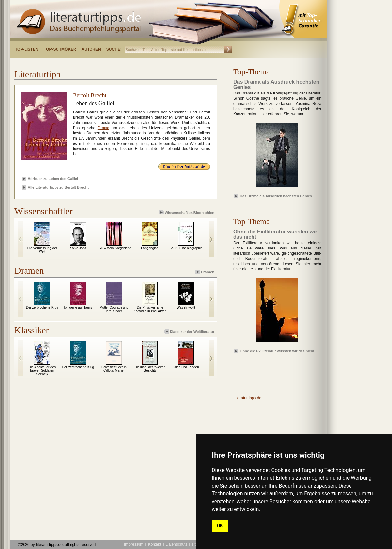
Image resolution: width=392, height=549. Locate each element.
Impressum (134, 544)
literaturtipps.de (248, 398)
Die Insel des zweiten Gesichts (150, 369)
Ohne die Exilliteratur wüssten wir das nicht (277, 351)
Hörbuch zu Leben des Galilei (53, 179)
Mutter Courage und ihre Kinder (114, 309)
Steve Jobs (78, 248)
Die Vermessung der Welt (42, 250)
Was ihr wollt (186, 308)
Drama (104, 128)
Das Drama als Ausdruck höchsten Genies (276, 196)
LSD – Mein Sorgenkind (114, 248)
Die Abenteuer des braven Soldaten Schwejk (42, 371)
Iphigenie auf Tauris (78, 308)
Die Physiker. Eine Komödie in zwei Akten (150, 309)
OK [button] (220, 526)
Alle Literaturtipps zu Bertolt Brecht (58, 187)
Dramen (205, 272)
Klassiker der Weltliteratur (190, 331)
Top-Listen (27, 49)
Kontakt (155, 544)
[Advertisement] (94, 63)
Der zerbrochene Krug (42, 308)
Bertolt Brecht (90, 95)
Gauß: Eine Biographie (186, 248)
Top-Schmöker (60, 49)
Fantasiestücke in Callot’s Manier (114, 369)
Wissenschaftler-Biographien (187, 212)
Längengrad (150, 248)
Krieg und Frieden (186, 367)
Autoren (91, 49)
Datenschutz (177, 544)
